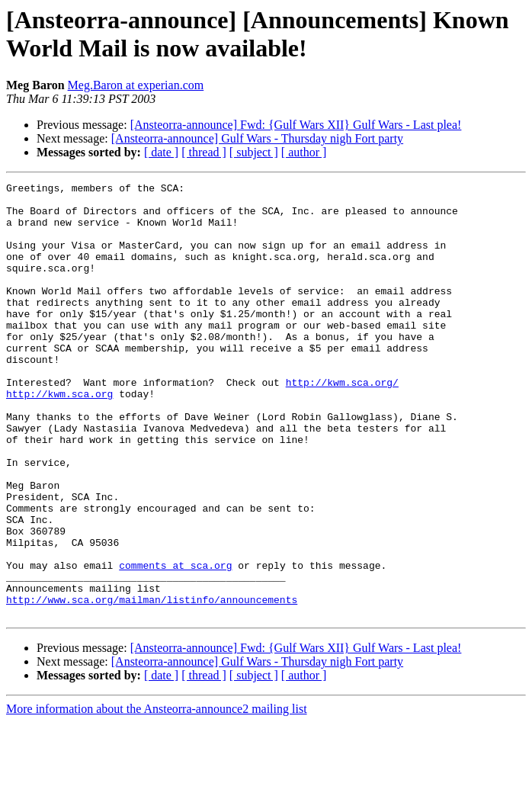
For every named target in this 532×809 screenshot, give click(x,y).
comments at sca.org (175, 643)
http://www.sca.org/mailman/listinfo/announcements (152, 684)
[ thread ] (204, 152)
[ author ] (304, 152)
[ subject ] (254, 152)
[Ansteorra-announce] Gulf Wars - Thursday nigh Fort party (257, 138)
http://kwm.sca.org (59, 437)
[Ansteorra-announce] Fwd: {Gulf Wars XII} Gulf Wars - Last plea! (296, 125)
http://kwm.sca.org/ (342, 423)
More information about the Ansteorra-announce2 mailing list (157, 796)
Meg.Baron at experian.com (136, 85)
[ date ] (161, 152)
